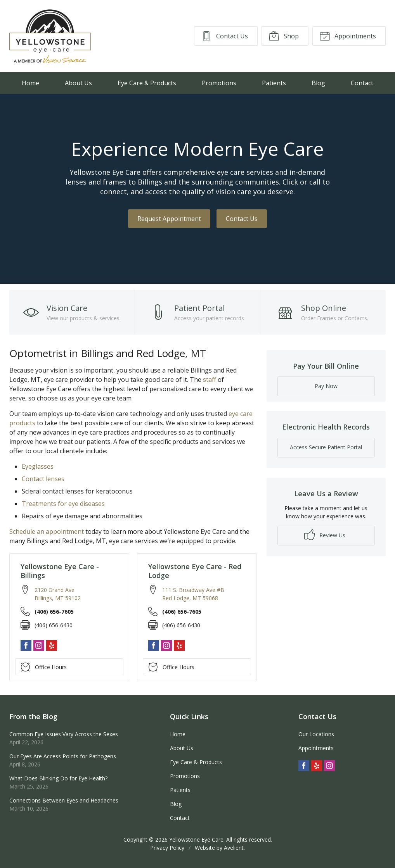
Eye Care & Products (147, 83)
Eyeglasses (38, 466)
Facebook (26, 645)
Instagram (39, 645)
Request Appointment (169, 219)
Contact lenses (43, 479)
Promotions (219, 83)
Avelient (234, 848)
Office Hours (44, 667)
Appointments (348, 36)
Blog (318, 83)
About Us (78, 83)
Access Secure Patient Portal (326, 447)
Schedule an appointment (47, 531)
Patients (274, 83)
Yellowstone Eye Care (196, 840)
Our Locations (316, 734)
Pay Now (326, 386)
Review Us (325, 535)
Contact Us (224, 36)
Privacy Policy (167, 848)
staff (210, 380)
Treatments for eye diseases (63, 504)
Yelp (52, 645)
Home (30, 83)
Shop (284, 36)
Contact (362, 83)
